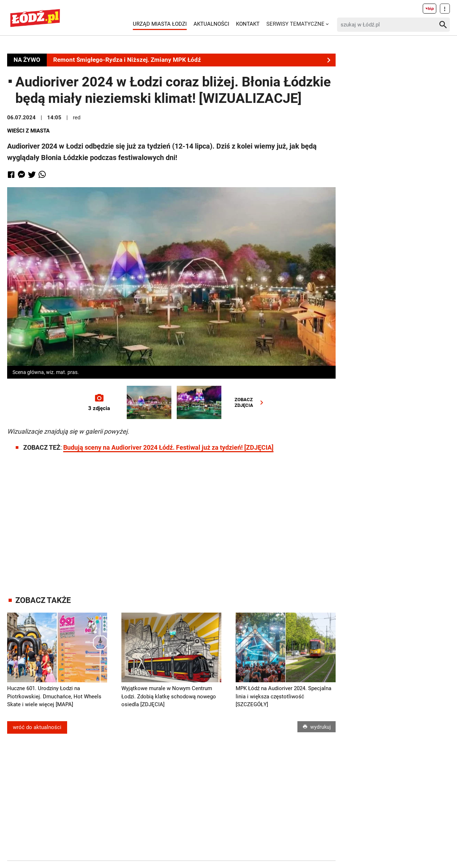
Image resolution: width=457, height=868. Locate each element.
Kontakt (248, 24)
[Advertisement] (171, 517)
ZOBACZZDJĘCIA (250, 402)
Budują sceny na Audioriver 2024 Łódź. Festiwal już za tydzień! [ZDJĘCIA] (168, 447)
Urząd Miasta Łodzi (160, 24)
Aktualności (211, 24)
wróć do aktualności (37, 727)
